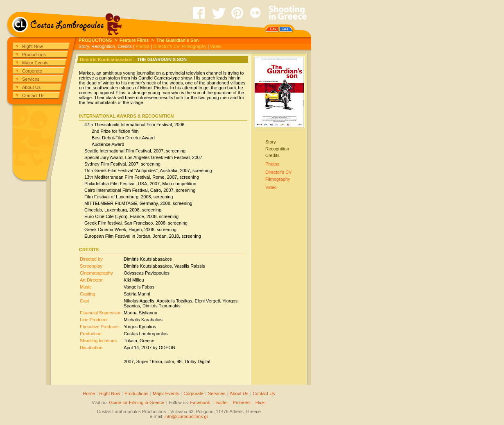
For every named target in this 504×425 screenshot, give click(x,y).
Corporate (32, 71)
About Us (31, 87)
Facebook (200, 402)
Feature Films (134, 40)
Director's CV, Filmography (180, 46)
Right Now (33, 46)
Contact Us (33, 95)
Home (89, 393)
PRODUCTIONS (95, 40)
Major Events (35, 63)
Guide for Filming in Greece (137, 402)
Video (216, 46)
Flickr (261, 402)
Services (31, 79)
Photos (142, 46)
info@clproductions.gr (186, 416)
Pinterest (242, 402)
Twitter (221, 402)
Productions (34, 55)
